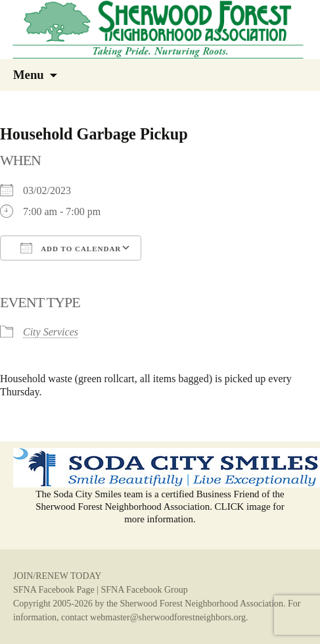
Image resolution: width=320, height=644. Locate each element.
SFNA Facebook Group (144, 590)
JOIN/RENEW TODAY (57, 576)
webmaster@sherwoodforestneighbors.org (168, 617)
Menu (29, 75)
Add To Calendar (71, 248)
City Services (51, 332)
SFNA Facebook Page (54, 590)
